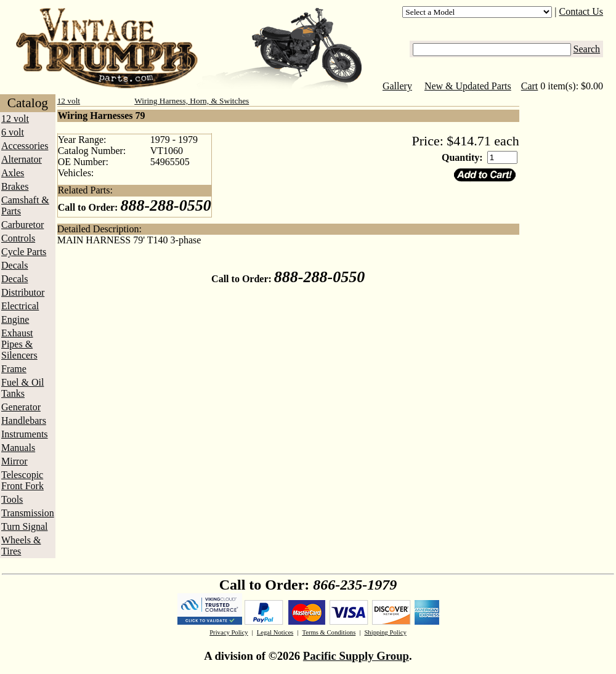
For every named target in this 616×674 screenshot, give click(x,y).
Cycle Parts (24, 252)
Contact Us (582, 11)
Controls (18, 238)
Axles (13, 173)
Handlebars (24, 420)
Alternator (22, 159)
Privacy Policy (229, 632)
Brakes (15, 186)
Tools (12, 499)
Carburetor (22, 225)
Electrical (20, 306)
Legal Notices (275, 632)
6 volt (13, 132)
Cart (530, 86)
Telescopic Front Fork (22, 480)
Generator (21, 407)
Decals (15, 265)
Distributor (23, 292)
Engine (15, 319)
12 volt (15, 119)
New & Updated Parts (468, 86)
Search (587, 49)
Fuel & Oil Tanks (22, 388)
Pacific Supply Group (356, 656)
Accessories (25, 146)
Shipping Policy (385, 632)
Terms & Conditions (329, 632)
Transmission (28, 513)
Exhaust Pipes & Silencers (19, 344)
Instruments (25, 434)
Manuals (18, 448)
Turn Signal (24, 526)
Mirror (14, 461)
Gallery (397, 86)
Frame (14, 369)
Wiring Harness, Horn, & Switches (192, 101)
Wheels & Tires (21, 546)
